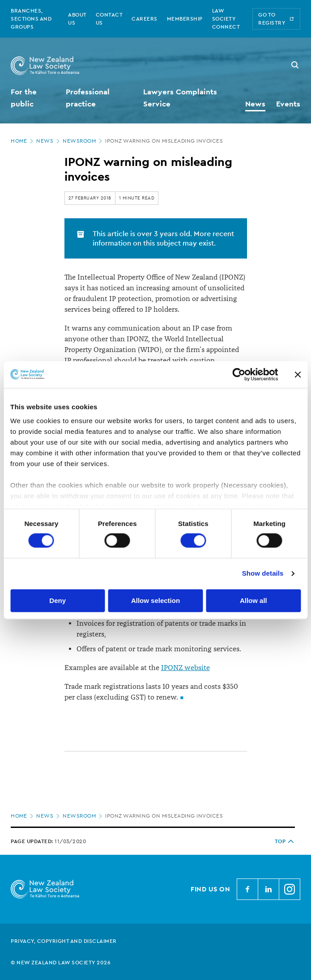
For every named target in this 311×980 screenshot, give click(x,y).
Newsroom (83, 141)
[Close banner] (298, 374)
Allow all (253, 600)
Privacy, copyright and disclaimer (64, 941)
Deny (58, 600)
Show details (263, 574)
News (49, 141)
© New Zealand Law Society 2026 (61, 963)
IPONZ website (185, 668)
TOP (285, 841)
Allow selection (155, 600)
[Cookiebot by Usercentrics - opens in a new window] (239, 374)
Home (23, 141)
